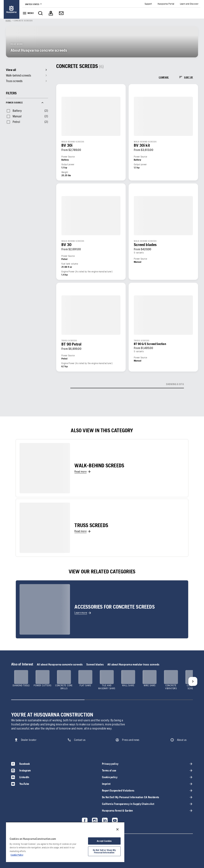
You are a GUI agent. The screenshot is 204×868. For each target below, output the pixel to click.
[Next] (193, 681)
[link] (12, 9)
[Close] (117, 829)
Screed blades (95, 664)
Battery (17, 111)
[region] (65, 842)
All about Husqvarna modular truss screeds (133, 664)
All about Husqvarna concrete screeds (60, 664)
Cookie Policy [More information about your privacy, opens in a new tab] (17, 855)
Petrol (16, 122)
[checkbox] (14, 111)
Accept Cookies (104, 841)
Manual (17, 116)
